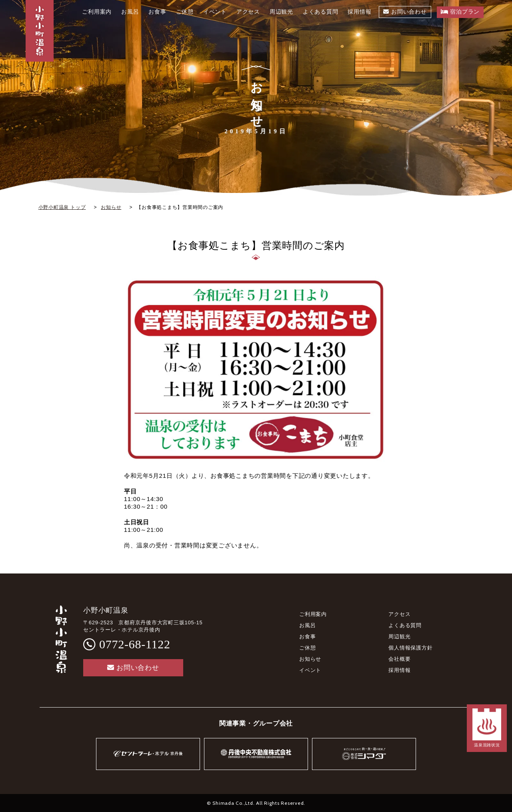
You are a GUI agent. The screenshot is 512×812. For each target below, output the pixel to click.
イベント (310, 670)
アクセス (399, 614)
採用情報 (399, 670)
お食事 (307, 637)
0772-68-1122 (135, 644)
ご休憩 (307, 648)
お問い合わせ (133, 668)
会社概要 (399, 659)
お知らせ (310, 659)
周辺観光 (399, 637)
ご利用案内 (313, 614)
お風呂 (307, 625)
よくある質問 (405, 625)
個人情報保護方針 (410, 648)
